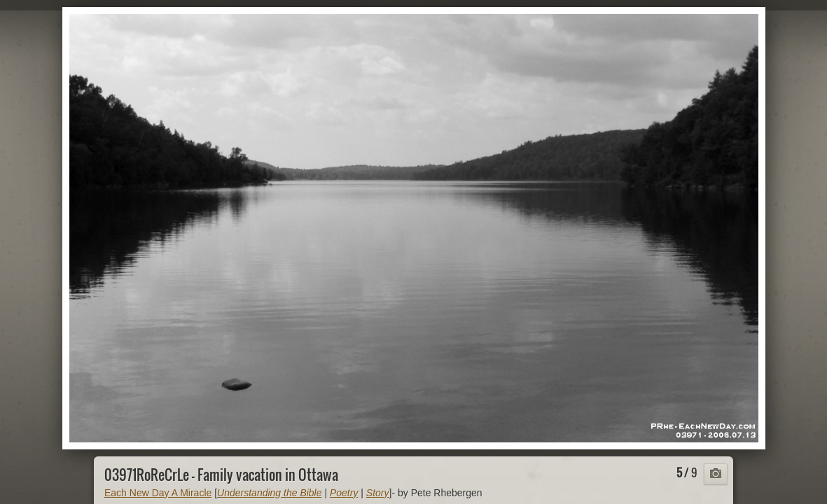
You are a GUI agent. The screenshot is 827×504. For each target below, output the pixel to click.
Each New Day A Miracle (158, 493)
